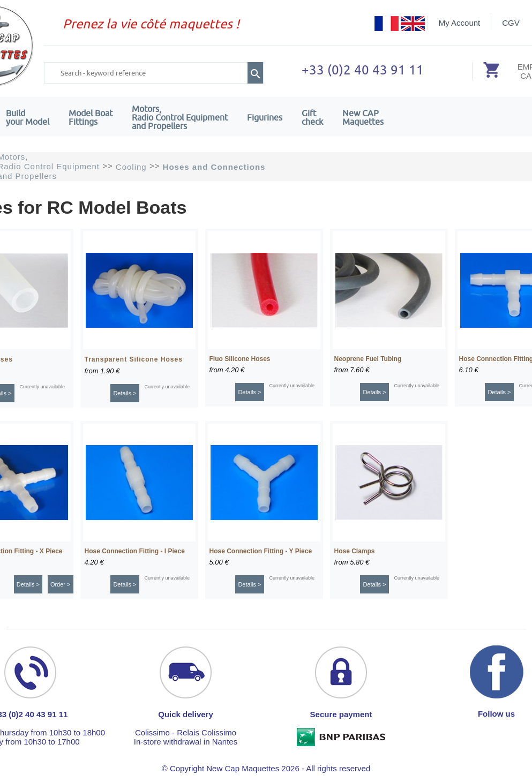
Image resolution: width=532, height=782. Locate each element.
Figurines (265, 117)
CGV (511, 23)
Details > (125, 393)
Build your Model (28, 117)
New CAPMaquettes (363, 117)
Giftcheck (312, 117)
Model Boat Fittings (91, 117)
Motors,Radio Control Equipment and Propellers (180, 117)
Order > (61, 584)
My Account (460, 23)
